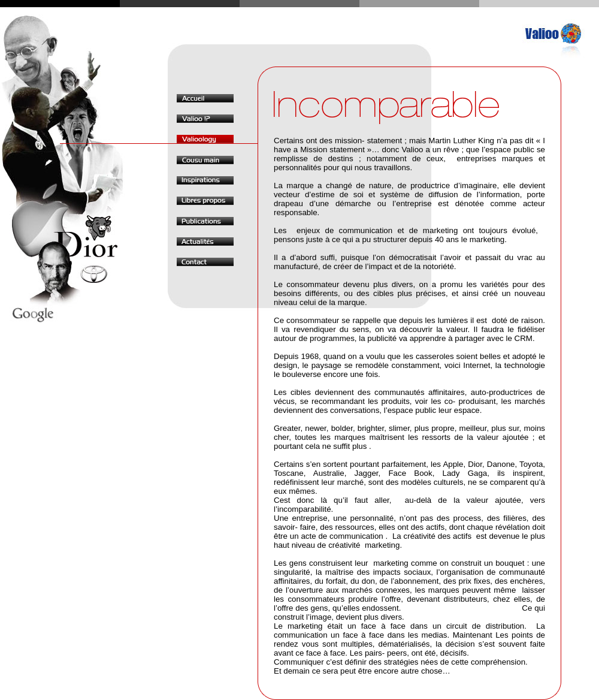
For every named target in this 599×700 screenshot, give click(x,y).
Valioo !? (205, 119)
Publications (205, 221)
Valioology (205, 139)
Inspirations (205, 180)
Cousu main (205, 160)
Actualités (205, 242)
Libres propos (205, 201)
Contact (205, 262)
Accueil (205, 98)
